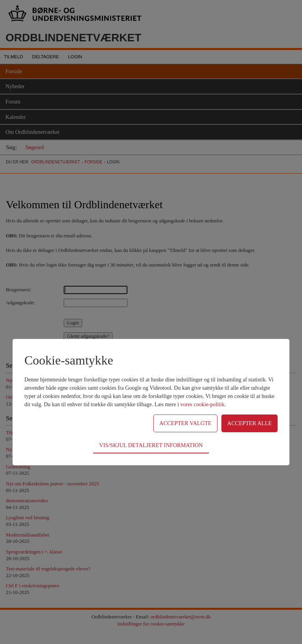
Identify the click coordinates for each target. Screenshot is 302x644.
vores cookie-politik (203, 404)
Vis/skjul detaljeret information (151, 445)
